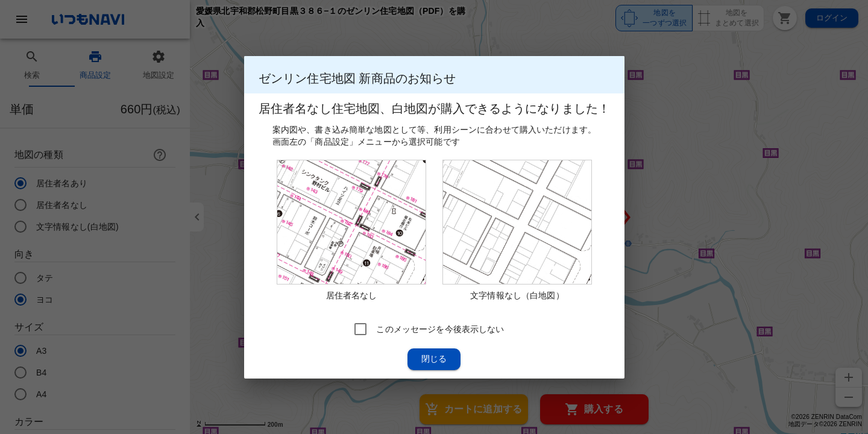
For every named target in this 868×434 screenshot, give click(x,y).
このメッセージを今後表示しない (440, 329)
